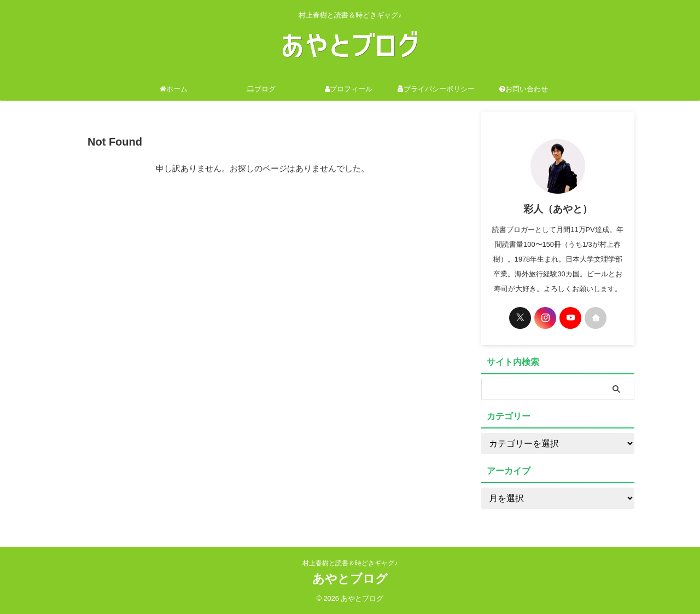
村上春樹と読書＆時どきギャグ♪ (350, 563)
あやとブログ (350, 579)
